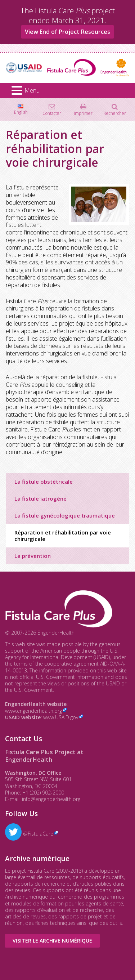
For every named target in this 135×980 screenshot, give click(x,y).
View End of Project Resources (67, 32)
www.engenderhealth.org (33, 711)
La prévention (33, 556)
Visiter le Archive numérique (52, 941)
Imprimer (83, 113)
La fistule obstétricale (44, 482)
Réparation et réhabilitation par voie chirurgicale (63, 536)
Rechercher (115, 113)
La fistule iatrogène (40, 498)
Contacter (52, 113)
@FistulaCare (29, 834)
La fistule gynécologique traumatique (65, 515)
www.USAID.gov (61, 717)
